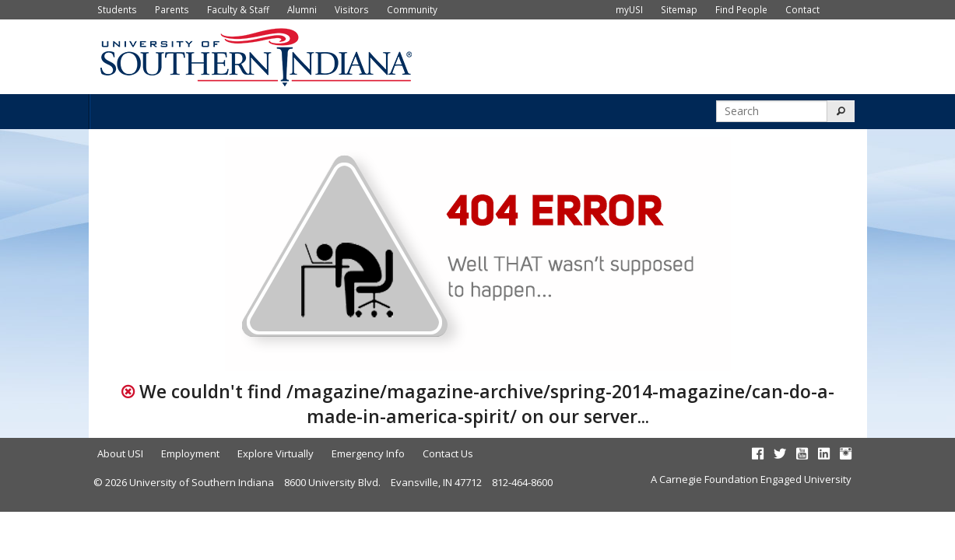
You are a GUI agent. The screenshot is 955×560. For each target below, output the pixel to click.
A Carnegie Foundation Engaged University (751, 479)
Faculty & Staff (238, 9)
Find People (741, 9)
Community (412, 9)
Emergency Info (368, 453)
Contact (802, 9)
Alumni (302, 9)
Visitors (352, 9)
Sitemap (679, 9)
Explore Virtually (276, 453)
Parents (172, 9)
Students (117, 9)
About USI (120, 453)
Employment (190, 453)
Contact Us (448, 453)
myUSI (629, 9)
